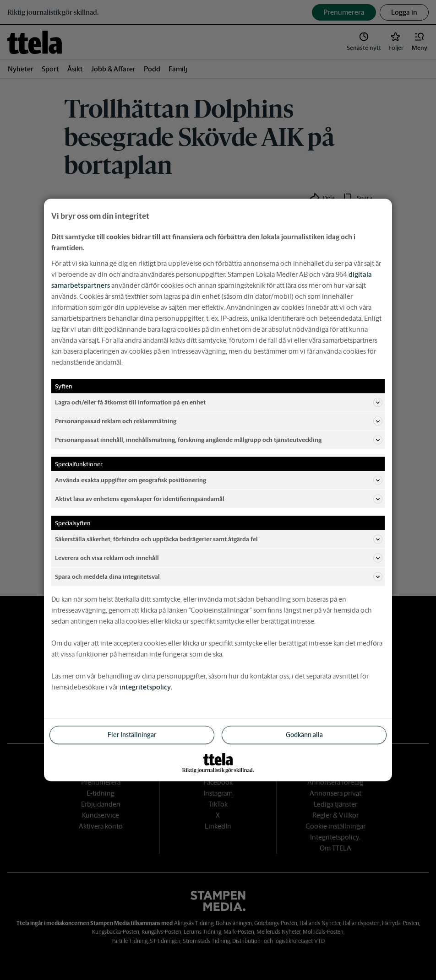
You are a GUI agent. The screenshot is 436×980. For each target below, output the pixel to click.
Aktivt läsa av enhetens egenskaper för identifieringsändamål (219, 499)
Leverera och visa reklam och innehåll (219, 558)
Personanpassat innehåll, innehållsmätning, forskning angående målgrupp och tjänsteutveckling (219, 440)
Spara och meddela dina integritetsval (219, 577)
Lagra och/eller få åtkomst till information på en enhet (219, 403)
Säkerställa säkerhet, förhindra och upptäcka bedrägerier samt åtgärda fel (219, 539)
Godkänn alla (304, 735)
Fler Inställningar (132, 735)
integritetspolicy (145, 687)
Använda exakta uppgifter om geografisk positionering (219, 480)
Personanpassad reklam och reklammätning (219, 421)
